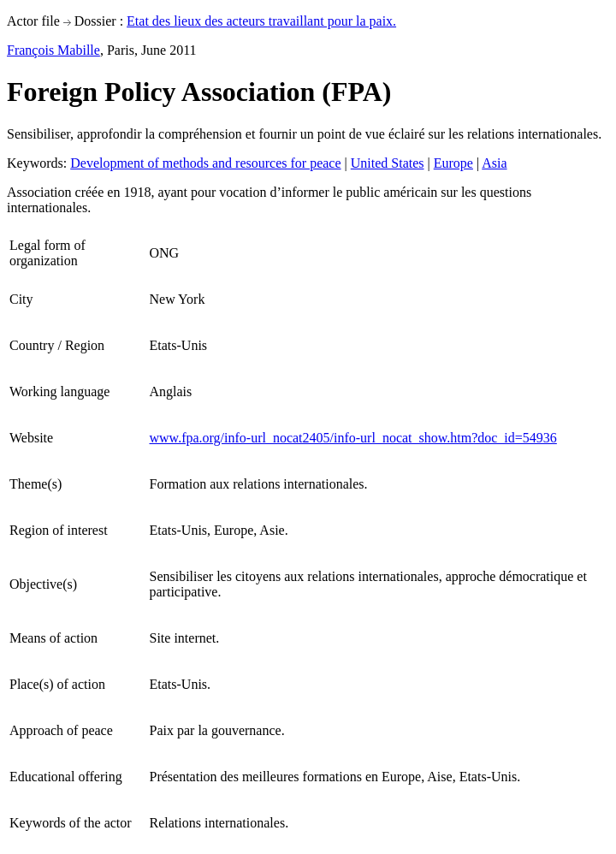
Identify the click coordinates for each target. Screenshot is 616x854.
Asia (494, 163)
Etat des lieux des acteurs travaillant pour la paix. (261, 21)
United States (388, 163)
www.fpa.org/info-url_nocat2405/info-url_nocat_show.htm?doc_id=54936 (353, 438)
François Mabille (53, 50)
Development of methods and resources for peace (205, 163)
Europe (453, 163)
